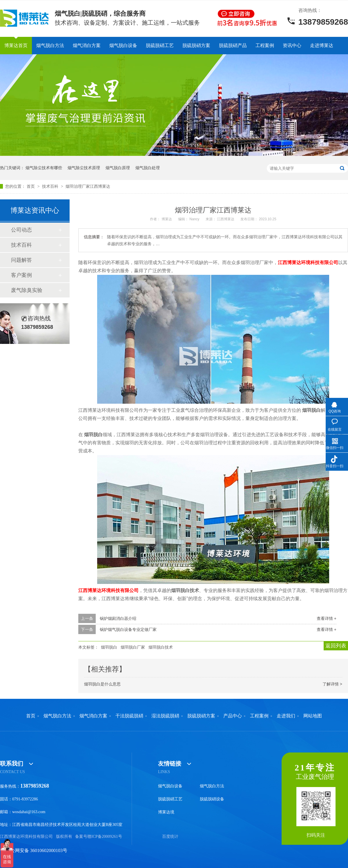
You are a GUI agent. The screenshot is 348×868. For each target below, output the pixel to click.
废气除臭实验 (27, 290)
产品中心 (233, 716)
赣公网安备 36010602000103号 (34, 850)
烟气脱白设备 (123, 45)
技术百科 (51, 186)
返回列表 (336, 646)
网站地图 (313, 716)
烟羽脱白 (109, 647)
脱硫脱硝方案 (196, 45)
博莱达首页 (16, 45)
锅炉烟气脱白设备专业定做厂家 (128, 629)
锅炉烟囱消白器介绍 (118, 618)
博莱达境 (166, 812)
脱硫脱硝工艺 (160, 45)
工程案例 (265, 45)
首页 (31, 186)
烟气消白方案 (87, 45)
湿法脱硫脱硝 (165, 716)
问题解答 (21, 260)
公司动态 (21, 230)
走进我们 (286, 716)
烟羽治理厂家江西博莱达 (88, 186)
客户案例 (21, 275)
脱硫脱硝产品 (233, 45)
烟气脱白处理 (148, 168)
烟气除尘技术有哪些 (44, 168)
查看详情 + (327, 618)
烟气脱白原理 (118, 168)
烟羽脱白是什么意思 (102, 684)
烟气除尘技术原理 (84, 168)
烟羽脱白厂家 (133, 647)
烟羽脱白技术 (161, 647)
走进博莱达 (322, 45)
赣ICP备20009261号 (105, 837)
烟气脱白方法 (50, 45)
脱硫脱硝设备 (212, 799)
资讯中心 (292, 45)
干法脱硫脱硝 (129, 716)
